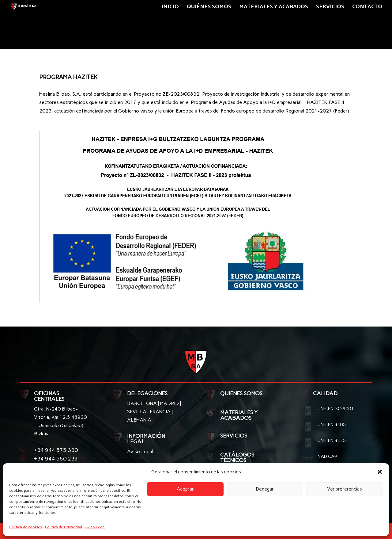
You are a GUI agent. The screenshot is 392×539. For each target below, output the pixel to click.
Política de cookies (26, 527)
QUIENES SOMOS (241, 393)
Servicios (330, 8)
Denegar (265, 489)
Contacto (367, 8)
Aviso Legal (95, 527)
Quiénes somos (209, 8)
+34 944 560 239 (56, 459)
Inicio (170, 8)
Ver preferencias (345, 489)
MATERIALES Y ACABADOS (239, 415)
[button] (380, 472)
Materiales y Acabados (274, 8)
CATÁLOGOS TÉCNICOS (237, 457)
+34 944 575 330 (56, 450)
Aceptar (185, 489)
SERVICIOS (234, 436)
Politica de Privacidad (64, 527)
